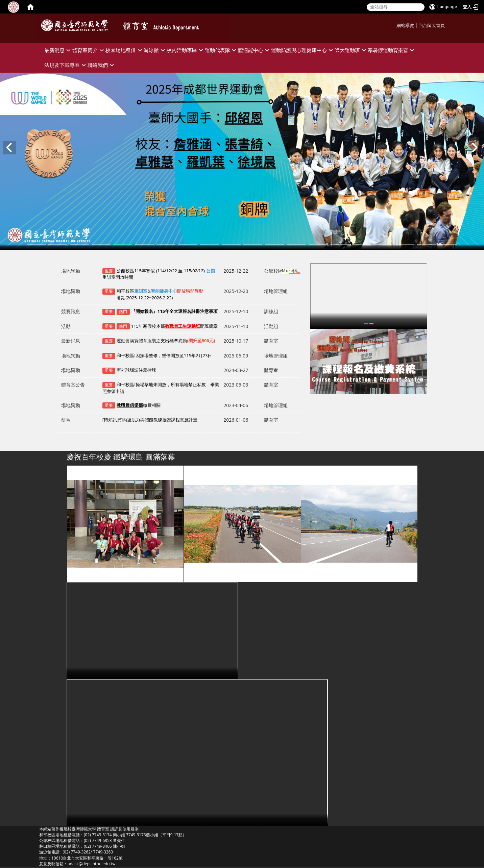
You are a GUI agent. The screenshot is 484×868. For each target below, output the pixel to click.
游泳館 (155, 50)
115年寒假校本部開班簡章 (174, 326)
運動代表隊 (221, 50)
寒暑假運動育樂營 (392, 50)
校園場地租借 (125, 50)
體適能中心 (255, 50)
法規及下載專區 (66, 65)
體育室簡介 (89, 50)
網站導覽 (405, 26)
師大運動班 (351, 50)
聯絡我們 (102, 65)
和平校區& (153, 294)
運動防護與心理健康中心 (303, 50)
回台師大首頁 (432, 26)
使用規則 (130, 829)
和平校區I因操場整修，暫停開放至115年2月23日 (164, 355)
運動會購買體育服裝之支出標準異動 (166, 341)
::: (394, 24)
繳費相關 (139, 405)
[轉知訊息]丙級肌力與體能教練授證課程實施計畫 (150, 423)
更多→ (281, 272)
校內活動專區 (186, 50)
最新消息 (58, 50)
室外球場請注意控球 (136, 370)
